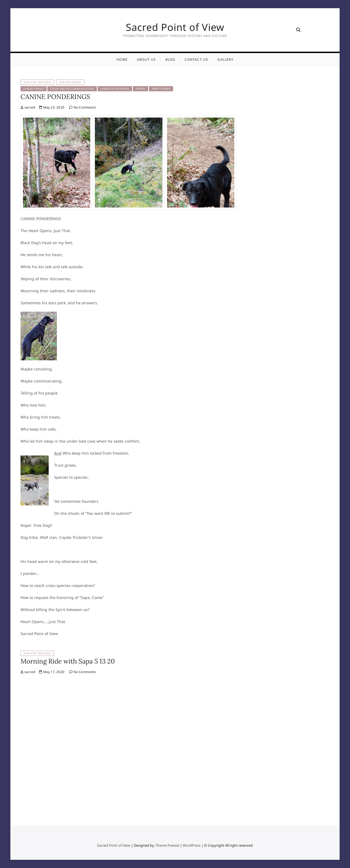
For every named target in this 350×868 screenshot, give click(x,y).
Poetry (141, 89)
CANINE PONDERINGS (55, 97)
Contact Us (196, 59)
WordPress (192, 845)
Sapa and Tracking (37, 82)
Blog (170, 59)
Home (122, 59)
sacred (28, 107)
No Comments (83, 107)
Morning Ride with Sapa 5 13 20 (68, 661)
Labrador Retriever (115, 89)
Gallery (225, 59)
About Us (147, 59)
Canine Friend (34, 89)
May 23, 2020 (52, 107)
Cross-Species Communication (72, 89)
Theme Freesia (167, 845)
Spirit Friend (161, 89)
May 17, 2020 (52, 672)
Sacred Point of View (175, 27)
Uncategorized (70, 82)
